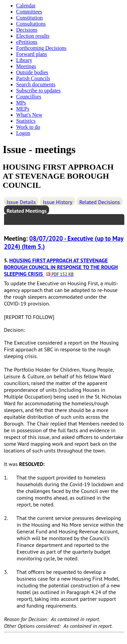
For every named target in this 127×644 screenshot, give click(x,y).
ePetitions (27, 42)
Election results (33, 36)
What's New (29, 115)
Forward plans (32, 54)
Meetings (26, 66)
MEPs (23, 109)
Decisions (27, 30)
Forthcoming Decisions (41, 48)
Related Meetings (27, 211)
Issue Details (21, 202)
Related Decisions (100, 202)
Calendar (26, 6)
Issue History (57, 202)
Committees (29, 12)
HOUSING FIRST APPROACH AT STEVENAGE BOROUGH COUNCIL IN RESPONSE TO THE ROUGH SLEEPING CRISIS (61, 267)
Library (24, 60)
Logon (23, 133)
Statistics (26, 121)
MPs (21, 103)
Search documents (36, 84)
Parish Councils (33, 78)
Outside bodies (32, 72)
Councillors (29, 97)
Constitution (29, 18)
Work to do (28, 127)
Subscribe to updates (38, 91)
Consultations (31, 24)
